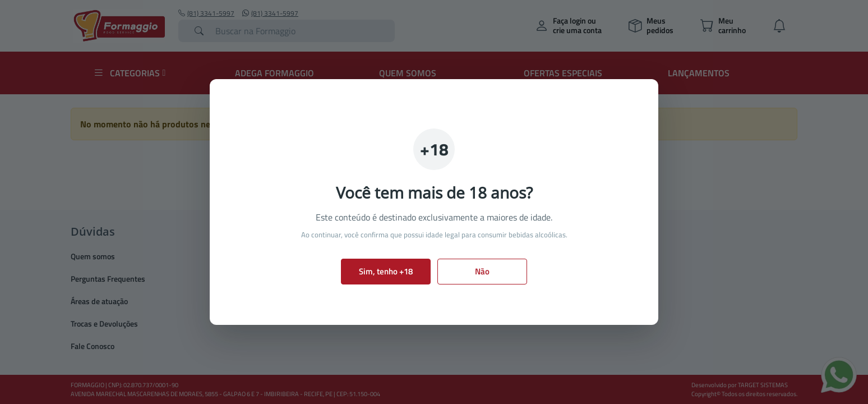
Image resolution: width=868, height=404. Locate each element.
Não (482, 271)
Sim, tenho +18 (386, 271)
